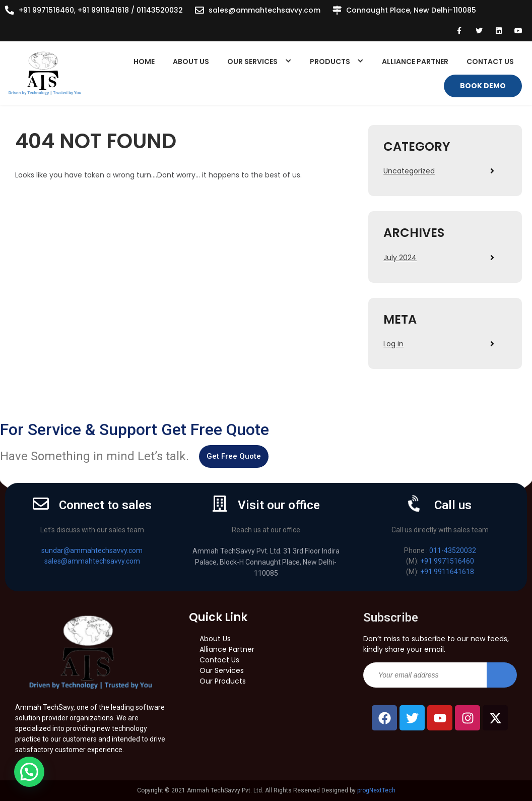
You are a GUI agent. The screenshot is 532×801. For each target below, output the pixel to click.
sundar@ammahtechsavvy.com (92, 550)
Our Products (223, 681)
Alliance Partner (415, 61)
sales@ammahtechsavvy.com (264, 10)
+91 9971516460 (447, 561)
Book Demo (483, 86)
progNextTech (376, 790)
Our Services (252, 61)
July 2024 (400, 258)
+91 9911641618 (447, 572)
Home (144, 61)
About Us (191, 61)
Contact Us (490, 61)
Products (330, 61)
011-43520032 (453, 550)
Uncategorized (409, 171)
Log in (393, 344)
